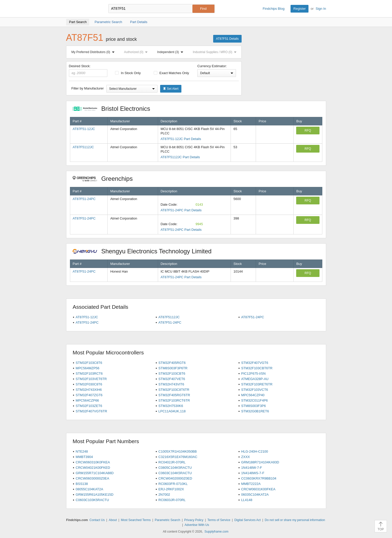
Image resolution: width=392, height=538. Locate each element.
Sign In (321, 9)
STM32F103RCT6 (89, 373)
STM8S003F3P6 (253, 406)
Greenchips (105, 179)
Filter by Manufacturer (88, 88)
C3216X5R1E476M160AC (178, 457)
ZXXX (245, 457)
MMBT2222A (251, 484)
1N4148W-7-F (251, 468)
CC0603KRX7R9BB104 (259, 478)
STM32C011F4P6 (254, 400)
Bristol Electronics (114, 109)
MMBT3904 (84, 457)
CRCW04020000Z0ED (175, 478)
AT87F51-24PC (84, 199)
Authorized (137, 52)
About (113, 520)
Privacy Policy (194, 520)
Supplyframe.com (216, 532)
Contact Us (97, 520)
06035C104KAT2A (255, 495)
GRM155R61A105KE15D (94, 495)
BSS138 (82, 484)
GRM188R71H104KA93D (260, 462)
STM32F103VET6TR (91, 379)
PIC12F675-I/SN (253, 373)
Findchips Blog (274, 9)
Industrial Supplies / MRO (216, 52)
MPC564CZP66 (87, 400)
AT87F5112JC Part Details (180, 157)
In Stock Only (128, 73)
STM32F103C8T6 (89, 363)
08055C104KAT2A (89, 489)
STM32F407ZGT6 (89, 395)
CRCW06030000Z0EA (92, 478)
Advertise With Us (197, 525)
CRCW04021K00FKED (93, 468)
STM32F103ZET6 (89, 406)
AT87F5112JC (83, 147)
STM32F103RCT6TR (174, 400)
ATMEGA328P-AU (255, 379)
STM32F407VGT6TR (91, 411)
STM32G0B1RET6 (255, 411)
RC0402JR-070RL (172, 462)
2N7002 (164, 495)
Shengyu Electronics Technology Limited (145, 251)
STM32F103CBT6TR (257, 368)
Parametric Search (167, 520)
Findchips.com (83, 9)
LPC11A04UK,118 (172, 411)
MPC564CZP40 (253, 395)
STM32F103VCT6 (255, 390)
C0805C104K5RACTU (175, 468)
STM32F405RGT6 (172, 363)
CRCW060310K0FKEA (93, 462)
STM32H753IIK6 (171, 406)
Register (300, 9)
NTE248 (82, 451)
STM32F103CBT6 (172, 373)
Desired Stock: (88, 71)
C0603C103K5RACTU (92, 500)
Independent (171, 52)
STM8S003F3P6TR (173, 368)
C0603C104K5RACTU (175, 473)
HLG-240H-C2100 (255, 451)
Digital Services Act (248, 520)
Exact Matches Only (171, 73)
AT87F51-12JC (84, 129)
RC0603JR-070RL (172, 500)
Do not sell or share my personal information (295, 520)
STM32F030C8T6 (89, 384)
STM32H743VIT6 (171, 384)
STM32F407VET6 (172, 379)
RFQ (308, 131)
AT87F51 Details (227, 39)
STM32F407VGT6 (255, 363)
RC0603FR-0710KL (173, 484)
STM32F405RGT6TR (174, 395)
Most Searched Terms (136, 520)
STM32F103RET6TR (257, 384)
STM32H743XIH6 (89, 390)
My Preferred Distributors (94, 52)
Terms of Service (219, 520)
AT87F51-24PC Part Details (181, 210)
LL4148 (247, 500)
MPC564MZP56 (87, 368)
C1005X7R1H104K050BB (178, 451)
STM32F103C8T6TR (174, 390)
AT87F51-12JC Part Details (181, 139)
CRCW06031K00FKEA (258, 489)
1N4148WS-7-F (253, 473)
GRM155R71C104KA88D (95, 473)
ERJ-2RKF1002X (171, 489)
